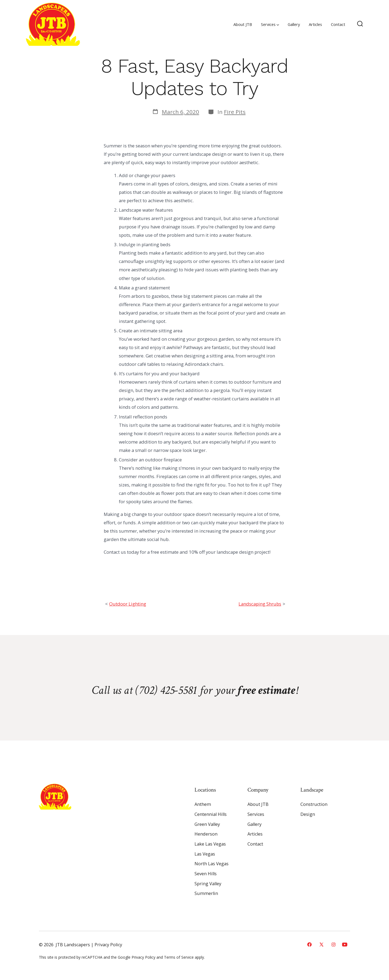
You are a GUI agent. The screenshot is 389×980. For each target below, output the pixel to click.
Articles (315, 24)
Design (308, 814)
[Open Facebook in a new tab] (309, 944)
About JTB (243, 24)
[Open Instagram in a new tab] (333, 944)
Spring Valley (208, 884)
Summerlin (206, 893)
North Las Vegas (212, 864)
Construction (314, 804)
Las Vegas (205, 854)
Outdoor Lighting (128, 604)
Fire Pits (235, 112)
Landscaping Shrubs (260, 604)
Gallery (294, 24)
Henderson (206, 834)
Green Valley (207, 824)
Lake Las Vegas (210, 844)
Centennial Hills (211, 814)
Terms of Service (179, 957)
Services (270, 24)
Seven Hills (206, 874)
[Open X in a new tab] (321, 944)
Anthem (203, 804)
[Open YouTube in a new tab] (345, 944)
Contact (338, 24)
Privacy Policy (108, 945)
